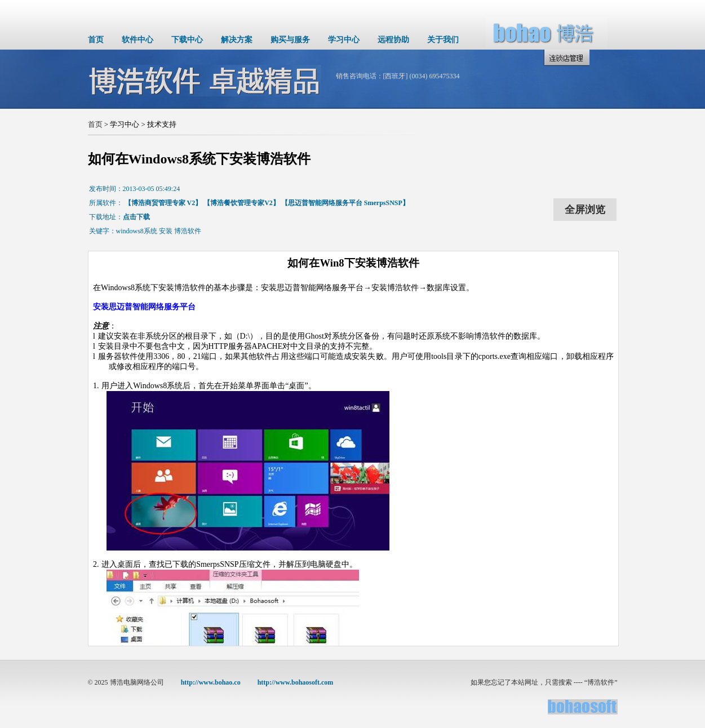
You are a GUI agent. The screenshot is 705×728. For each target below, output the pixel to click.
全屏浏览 (585, 210)
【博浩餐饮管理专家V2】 (241, 203)
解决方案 (237, 40)
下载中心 (187, 40)
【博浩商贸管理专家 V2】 (163, 203)
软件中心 (138, 40)
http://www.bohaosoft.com (296, 682)
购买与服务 (290, 40)
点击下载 (136, 217)
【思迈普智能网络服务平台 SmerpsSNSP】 (345, 203)
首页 (96, 40)
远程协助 (393, 40)
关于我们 (443, 40)
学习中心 (344, 40)
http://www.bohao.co (211, 682)
